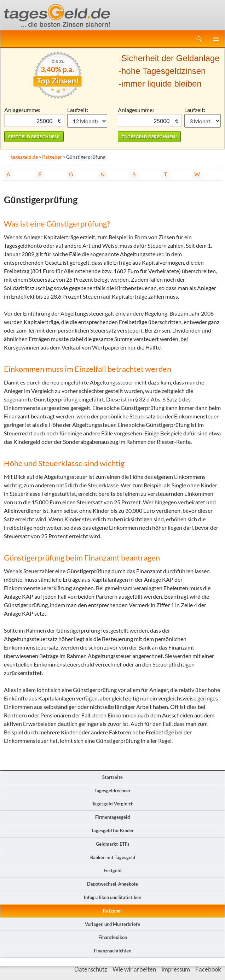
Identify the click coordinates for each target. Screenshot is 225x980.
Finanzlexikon (113, 937)
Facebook (208, 969)
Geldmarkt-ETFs (113, 844)
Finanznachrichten (112, 951)
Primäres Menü (216, 39)
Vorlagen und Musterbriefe (112, 924)
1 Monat (87, 121)
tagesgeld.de (24, 157)
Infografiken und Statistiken (112, 897)
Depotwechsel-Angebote (112, 884)
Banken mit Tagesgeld (113, 857)
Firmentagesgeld (112, 817)
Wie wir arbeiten (134, 969)
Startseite (112, 777)
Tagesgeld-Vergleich (113, 804)
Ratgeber (52, 157)
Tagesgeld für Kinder (112, 831)
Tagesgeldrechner (112, 791)
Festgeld (112, 870)
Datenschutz (91, 969)
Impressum (176, 969)
